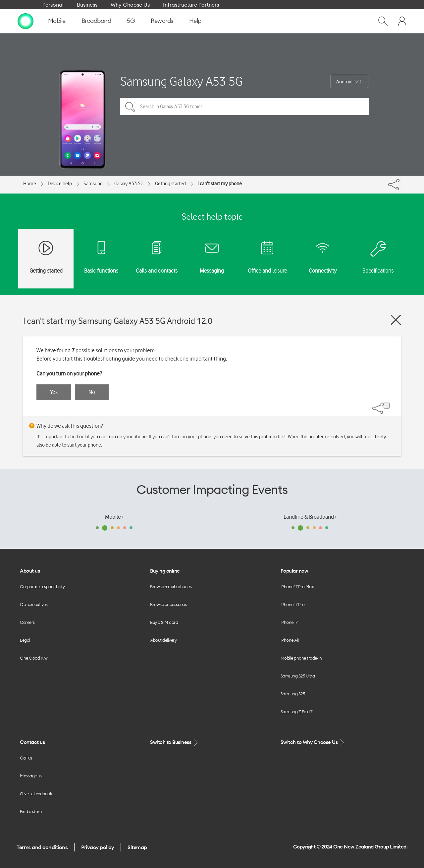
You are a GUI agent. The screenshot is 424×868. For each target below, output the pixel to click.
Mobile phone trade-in (301, 658)
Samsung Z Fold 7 (296, 712)
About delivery (163, 640)
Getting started (170, 184)
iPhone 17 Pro (293, 604)
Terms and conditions (42, 847)
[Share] (400, 183)
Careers (27, 622)
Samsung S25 (293, 694)
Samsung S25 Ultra (298, 676)
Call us (26, 758)
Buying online (165, 571)
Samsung (93, 184)
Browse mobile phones (171, 586)
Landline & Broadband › (310, 517)
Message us (31, 776)
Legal (25, 640)
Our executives (34, 604)
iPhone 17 (289, 622)
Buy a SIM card (164, 622)
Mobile (57, 21)
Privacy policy (98, 847)
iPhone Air (290, 640)
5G (131, 21)
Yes (54, 392)
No (92, 392)
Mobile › (114, 517)
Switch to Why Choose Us (313, 742)
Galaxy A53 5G (129, 184)
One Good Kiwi (34, 658)
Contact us (32, 742)
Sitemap (137, 847)
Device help (60, 184)
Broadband (96, 21)
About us (30, 571)
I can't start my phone (220, 184)
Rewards (162, 21)
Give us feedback (36, 794)
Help (195, 21)
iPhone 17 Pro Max (297, 586)
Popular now (294, 571)
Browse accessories (168, 604)
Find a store (31, 811)
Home (30, 184)
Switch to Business (175, 742)
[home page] (26, 21)
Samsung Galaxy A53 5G (182, 81)
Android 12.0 (349, 82)
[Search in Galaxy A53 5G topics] (244, 107)
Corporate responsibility (42, 586)
